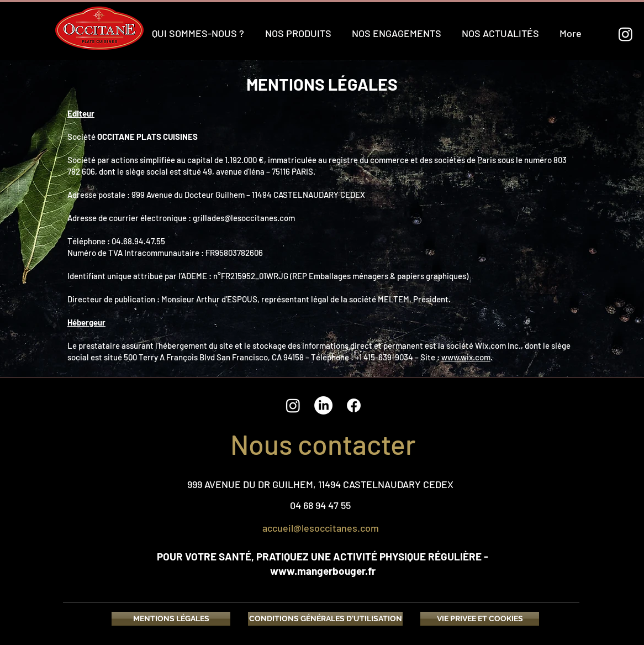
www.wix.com (466, 357)
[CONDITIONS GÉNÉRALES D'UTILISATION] (325, 619)
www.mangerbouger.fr (323, 571)
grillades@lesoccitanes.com (244, 218)
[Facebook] (354, 405)
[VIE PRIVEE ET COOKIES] (480, 619)
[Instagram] (625, 34)
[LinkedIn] (323, 405)
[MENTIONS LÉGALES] (171, 619)
